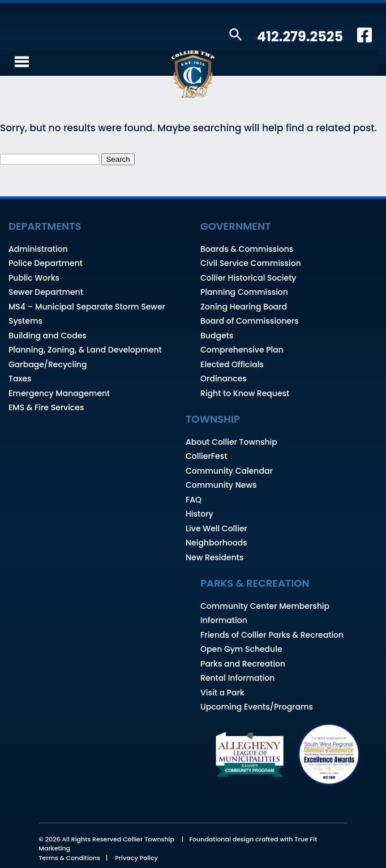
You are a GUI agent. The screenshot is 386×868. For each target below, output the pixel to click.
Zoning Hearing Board (244, 307)
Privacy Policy (136, 858)
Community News (221, 485)
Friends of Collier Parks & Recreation (272, 635)
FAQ (194, 500)
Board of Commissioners (250, 321)
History (200, 514)
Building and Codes (48, 336)
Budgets (217, 336)
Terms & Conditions (69, 858)
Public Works (34, 278)
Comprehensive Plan (242, 350)
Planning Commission (244, 292)
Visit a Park (222, 693)
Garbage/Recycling (48, 364)
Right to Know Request (245, 393)
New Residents (215, 557)
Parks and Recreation (243, 664)
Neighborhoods (216, 543)
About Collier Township (231, 442)
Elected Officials (232, 364)
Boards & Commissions (247, 249)
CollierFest (206, 456)
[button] (236, 35)
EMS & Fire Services (46, 407)
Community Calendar (229, 471)
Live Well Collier (216, 528)
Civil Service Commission (251, 263)
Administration (38, 249)
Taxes (20, 379)
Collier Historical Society (248, 278)
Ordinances (224, 379)
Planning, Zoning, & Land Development (85, 350)
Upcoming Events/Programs (257, 707)
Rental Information (237, 678)
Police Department (46, 263)
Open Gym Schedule (241, 649)
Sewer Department (46, 292)
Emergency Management (59, 393)
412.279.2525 (300, 36)
